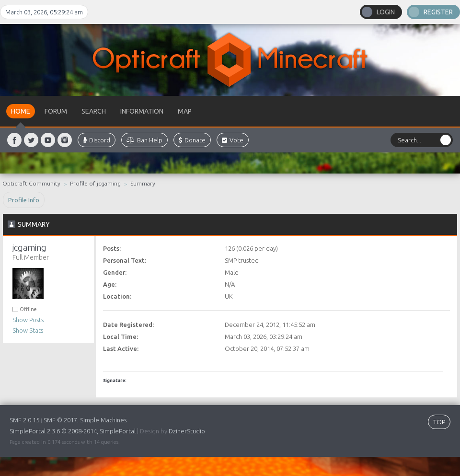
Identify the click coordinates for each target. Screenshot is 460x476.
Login (386, 12)
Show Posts (28, 320)
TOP (439, 422)
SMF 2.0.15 (24, 420)
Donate (192, 140)
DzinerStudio (187, 431)
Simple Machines (103, 420)
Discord (97, 140)
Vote (233, 140)
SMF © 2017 (60, 420)
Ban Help (144, 140)
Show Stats (28, 330)
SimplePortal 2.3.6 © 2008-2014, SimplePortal (73, 431)
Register (438, 12)
